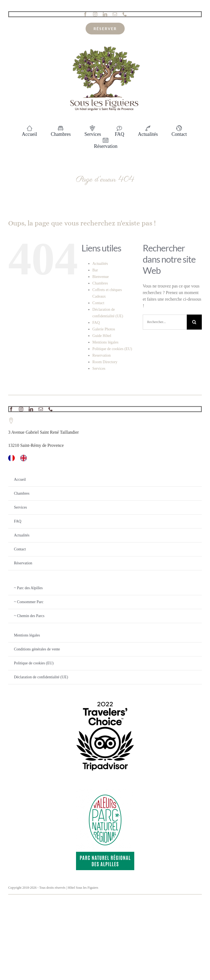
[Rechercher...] (165, 322)
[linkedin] (105, 14)
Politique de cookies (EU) (112, 349)
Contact (98, 303)
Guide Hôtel (102, 336)
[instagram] (95, 14)
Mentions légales (105, 342)
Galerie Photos (104, 329)
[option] (25, 458)
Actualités (100, 264)
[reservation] (105, 29)
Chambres (100, 283)
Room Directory (105, 362)
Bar (95, 270)
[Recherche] (194, 322)
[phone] (125, 14)
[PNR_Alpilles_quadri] (105, 790)
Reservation (102, 355)
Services (99, 369)
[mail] (115, 14)
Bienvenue (101, 277)
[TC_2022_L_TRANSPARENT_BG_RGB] (105, 697)
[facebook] (85, 14)
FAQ (96, 323)
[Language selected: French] (105, 458)
